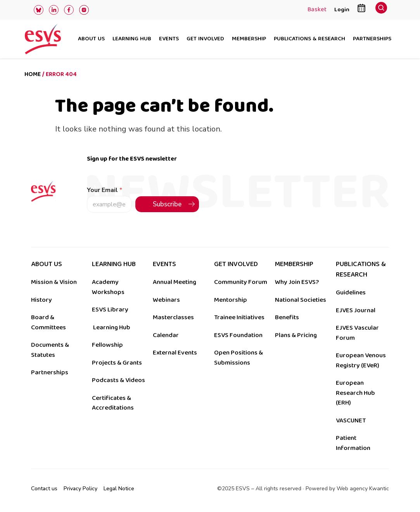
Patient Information (353, 443)
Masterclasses (173, 317)
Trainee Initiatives (239, 317)
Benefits (287, 317)
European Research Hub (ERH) (355, 393)
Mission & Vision (54, 282)
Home (33, 74)
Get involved (205, 39)
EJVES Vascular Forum (357, 333)
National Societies (301, 300)
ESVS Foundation (238, 335)
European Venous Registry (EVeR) (361, 360)
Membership (249, 39)
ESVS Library (110, 310)
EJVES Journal (356, 310)
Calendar (166, 335)
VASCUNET (351, 420)
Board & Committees (48, 322)
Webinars (166, 300)
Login (342, 10)
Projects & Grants (117, 363)
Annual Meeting (175, 282)
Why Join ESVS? (297, 282)
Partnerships (372, 39)
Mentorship (231, 300)
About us (91, 39)
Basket (317, 10)
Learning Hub (112, 327)
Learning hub (132, 39)
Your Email (105, 190)
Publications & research (309, 39)
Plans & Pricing (296, 335)
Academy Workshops (108, 287)
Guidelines (351, 292)
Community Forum (241, 282)
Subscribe (167, 204)
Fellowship (107, 345)
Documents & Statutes (50, 350)
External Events (175, 353)
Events (169, 39)
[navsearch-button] (381, 10)
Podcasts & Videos (118, 380)
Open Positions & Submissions (239, 358)
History (41, 300)
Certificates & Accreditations (113, 403)
